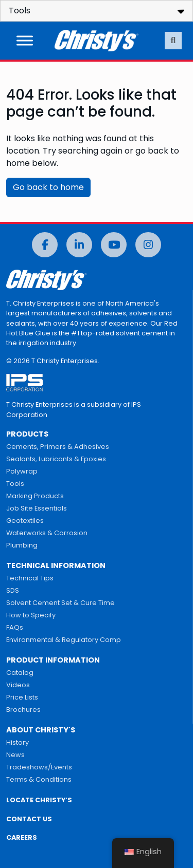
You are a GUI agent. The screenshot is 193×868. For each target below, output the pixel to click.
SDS (13, 590)
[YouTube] (114, 245)
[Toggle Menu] (25, 40)
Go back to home (48, 187)
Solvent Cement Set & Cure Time (60, 603)
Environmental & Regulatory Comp (64, 640)
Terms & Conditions (39, 779)
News (15, 755)
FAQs (15, 627)
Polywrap (22, 471)
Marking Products (35, 496)
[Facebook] (45, 245)
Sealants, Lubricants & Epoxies (56, 459)
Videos (18, 685)
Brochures (23, 710)
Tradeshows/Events (39, 767)
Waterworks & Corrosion (47, 533)
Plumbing (22, 545)
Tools (15, 484)
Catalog (20, 673)
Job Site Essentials (37, 508)
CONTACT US (29, 819)
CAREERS (22, 837)
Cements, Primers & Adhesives (58, 447)
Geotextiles (25, 521)
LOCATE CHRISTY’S (39, 800)
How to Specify (31, 615)
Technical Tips (30, 578)
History (17, 742)
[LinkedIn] (79, 245)
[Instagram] (148, 245)
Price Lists (22, 697)
